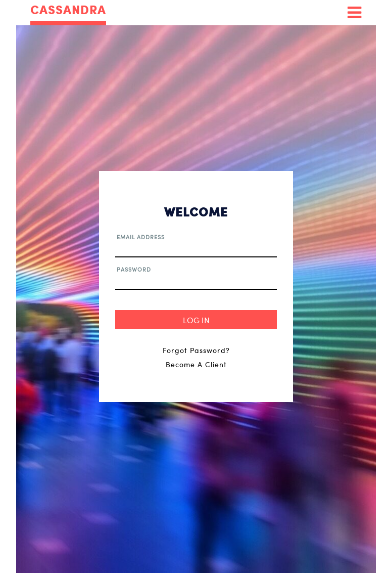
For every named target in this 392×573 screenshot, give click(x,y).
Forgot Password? (196, 350)
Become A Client (196, 364)
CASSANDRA (68, 10)
